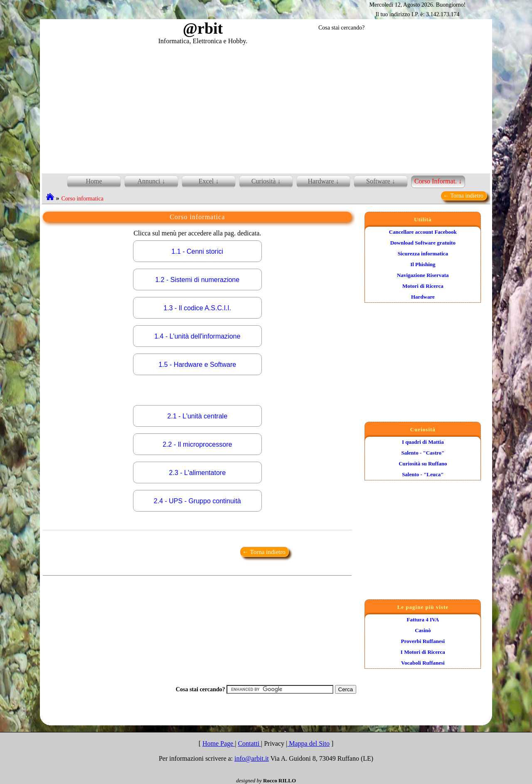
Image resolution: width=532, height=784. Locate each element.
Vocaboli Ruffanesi (423, 663)
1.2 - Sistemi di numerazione (197, 280)
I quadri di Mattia (423, 442)
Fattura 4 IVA (423, 620)
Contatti (249, 743)
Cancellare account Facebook (423, 232)
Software (378, 181)
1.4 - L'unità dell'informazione (197, 336)
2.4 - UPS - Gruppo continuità (197, 501)
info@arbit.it (252, 758)
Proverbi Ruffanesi (423, 641)
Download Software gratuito (423, 243)
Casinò (423, 630)
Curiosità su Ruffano (423, 464)
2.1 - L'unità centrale (197, 416)
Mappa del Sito (308, 743)
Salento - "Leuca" (423, 474)
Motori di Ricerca (423, 286)
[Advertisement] (266, 108)
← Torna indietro (464, 196)
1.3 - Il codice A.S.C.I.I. (197, 308)
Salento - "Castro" (423, 453)
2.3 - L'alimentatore (197, 473)
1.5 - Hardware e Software (197, 365)
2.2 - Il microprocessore (197, 444)
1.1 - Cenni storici (198, 251)
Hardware (423, 297)
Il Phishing (423, 264)
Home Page (219, 743)
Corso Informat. (436, 181)
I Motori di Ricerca (423, 652)
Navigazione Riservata (423, 275)
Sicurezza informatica (423, 254)
